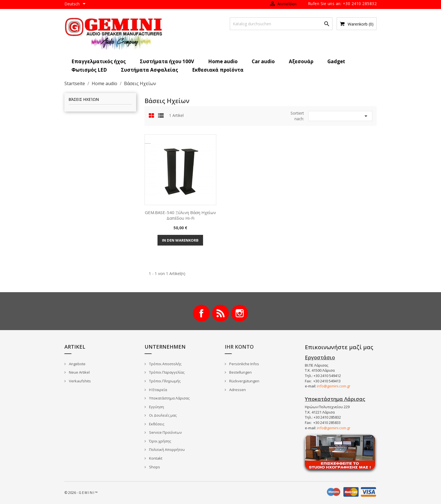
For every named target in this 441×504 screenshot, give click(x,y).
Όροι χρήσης (160, 441)
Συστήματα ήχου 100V (167, 61)
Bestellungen (240, 372)
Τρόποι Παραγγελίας (166, 372)
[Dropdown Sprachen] (76, 4)
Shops (154, 467)
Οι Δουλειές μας (162, 415)
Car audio (263, 61)
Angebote (77, 364)
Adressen (237, 390)
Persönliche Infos (244, 364)
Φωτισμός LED (89, 70)
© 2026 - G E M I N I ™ (81, 493)
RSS (220, 313)
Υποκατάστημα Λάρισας (169, 398)
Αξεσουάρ (301, 61)
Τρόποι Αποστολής (165, 364)
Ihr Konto (239, 347)
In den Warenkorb (180, 240)
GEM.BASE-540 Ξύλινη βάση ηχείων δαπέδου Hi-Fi (180, 215)
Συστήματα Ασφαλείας (149, 70)
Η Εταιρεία (158, 390)
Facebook (201, 313)
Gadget (336, 61)
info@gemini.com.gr (334, 386)
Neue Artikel (79, 372)
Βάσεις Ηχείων (84, 100)
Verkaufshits (79, 381)
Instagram (240, 313)
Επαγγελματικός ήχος (99, 61)
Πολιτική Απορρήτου (166, 449)
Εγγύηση (156, 407)
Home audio (223, 61)
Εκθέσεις (156, 424)
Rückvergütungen (244, 381)
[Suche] (281, 24)
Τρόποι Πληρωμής (164, 381)
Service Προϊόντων (165, 432)
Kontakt (155, 458)
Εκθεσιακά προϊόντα (218, 70)
